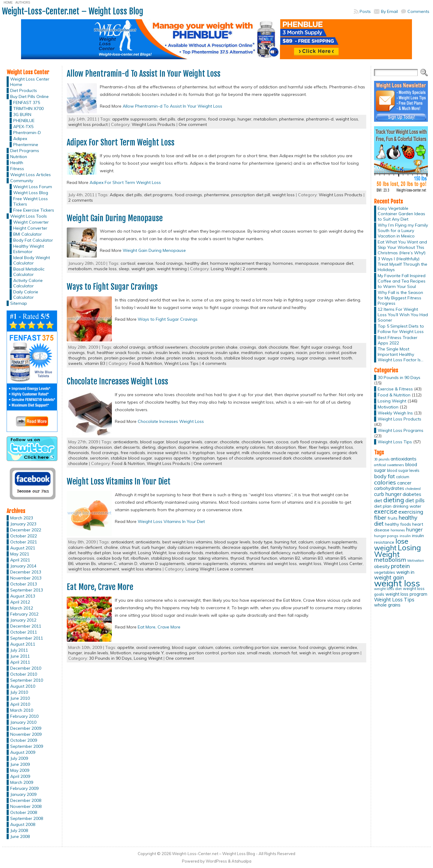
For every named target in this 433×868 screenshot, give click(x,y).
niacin (302, 353)
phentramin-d (320, 119)
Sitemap (19, 303)
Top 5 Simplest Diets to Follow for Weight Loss (401, 329)
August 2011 (23, 644)
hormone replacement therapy (240, 263)
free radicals (133, 453)
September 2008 (27, 818)
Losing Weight (225, 269)
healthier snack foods (118, 353)
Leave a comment (235, 569)
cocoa (282, 442)
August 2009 (23, 752)
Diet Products (24, 90)
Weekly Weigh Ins (395, 413)
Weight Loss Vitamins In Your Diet (119, 481)
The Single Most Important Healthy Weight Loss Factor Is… (401, 354)
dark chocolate (273, 347)
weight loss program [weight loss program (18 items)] (406, 594)
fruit (91, 353)
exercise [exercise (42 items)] (386, 511)
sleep (124, 269)
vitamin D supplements (162, 564)
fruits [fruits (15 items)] (393, 518)
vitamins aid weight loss (273, 564)
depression (101, 447)
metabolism (265, 119)
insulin (148, 353)
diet (264, 547)
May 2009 (20, 770)
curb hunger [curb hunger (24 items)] (388, 494)
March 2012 (22, 608)
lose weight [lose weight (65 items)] (391, 544)
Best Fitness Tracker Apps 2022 (398, 340)
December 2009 (26, 728)
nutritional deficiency (270, 553)
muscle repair (286, 453)
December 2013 (26, 572)
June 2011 (20, 656)
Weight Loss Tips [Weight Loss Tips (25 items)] (394, 599)
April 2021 (20, 560)
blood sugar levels (184, 442)
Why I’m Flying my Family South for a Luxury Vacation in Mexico (403, 231)
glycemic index (342, 647)
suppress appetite (172, 458)
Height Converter (30, 228)
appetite (126, 647)
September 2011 (27, 638)
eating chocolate (217, 447)
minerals (239, 553)
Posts (365, 11)
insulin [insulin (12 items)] (405, 536)
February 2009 (24, 788)
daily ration (341, 442)
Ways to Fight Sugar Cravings (112, 287)
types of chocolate (235, 458)
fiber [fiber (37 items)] (380, 518)
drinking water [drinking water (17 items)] (407, 506)
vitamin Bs (86, 564)
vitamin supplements (208, 564)
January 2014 (23, 566)
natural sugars (279, 353)
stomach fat (285, 653)
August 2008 (23, 824)
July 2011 (19, 650)
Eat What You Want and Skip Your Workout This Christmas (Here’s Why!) (402, 247)
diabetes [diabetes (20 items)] (412, 494)
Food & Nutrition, (147, 363)
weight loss (347, 119)
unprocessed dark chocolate (284, 458)
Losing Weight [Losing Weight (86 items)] (398, 551)
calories (223, 647)
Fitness (17, 169)
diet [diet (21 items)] (378, 500)
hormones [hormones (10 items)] (398, 530)
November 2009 (26, 734)
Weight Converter (31, 222)
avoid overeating (153, 647)
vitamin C (107, 564)
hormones (283, 263)
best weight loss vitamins (187, 542)
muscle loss (105, 269)
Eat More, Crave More (100, 587)
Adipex (20, 139)
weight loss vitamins (141, 569)
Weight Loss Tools (29, 216)
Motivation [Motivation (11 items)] (416, 561)
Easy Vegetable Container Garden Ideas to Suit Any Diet (401, 214)
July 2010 (19, 692)
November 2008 (26, 806)
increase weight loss (167, 453)
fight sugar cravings (321, 347)
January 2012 (23, 620)
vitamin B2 (290, 558)
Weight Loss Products (154, 124)
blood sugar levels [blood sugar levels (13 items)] (403, 471)
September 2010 (27, 680)
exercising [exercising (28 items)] (411, 512)
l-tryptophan (202, 453)
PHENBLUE (24, 121)
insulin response (198, 353)
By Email (389, 11)
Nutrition (19, 157)
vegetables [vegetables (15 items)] (385, 572)
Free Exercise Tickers (34, 210)
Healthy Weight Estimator (29, 249)
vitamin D (128, 564)
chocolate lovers (258, 442)
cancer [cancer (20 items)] (404, 483)
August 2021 (23, 548)
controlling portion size (256, 647)
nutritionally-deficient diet (317, 553)
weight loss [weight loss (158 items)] (397, 583)
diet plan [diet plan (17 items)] (383, 506)
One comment (193, 124)
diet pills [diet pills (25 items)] (415, 500)
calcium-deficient (85, 547)
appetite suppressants (135, 119)
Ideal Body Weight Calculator (32, 260)
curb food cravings (309, 442)
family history (283, 547)
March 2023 (22, 518)
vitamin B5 (335, 558)
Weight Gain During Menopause (115, 218)
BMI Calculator (28, 234)
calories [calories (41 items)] (385, 482)
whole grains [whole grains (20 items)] (387, 605)
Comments (418, 11)
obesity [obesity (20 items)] (382, 566)
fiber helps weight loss (331, 447)
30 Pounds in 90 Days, (111, 658)
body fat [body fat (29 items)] (384, 476)
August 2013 (23, 596)
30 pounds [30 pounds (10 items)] (382, 459)
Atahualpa (241, 861)
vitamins (239, 564)
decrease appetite (240, 547)
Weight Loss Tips (181, 363)
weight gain (143, 269)
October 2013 (24, 584)
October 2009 (24, 740)
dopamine (188, 447)
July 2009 (19, 758)
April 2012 (20, 602)
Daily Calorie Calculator (26, 295)
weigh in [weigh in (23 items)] (405, 572)
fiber (295, 347)
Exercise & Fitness (395, 389)
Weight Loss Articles (31, 175)
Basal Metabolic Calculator (29, 272)
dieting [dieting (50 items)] (394, 500)
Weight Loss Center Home (30, 82)
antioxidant (122, 542)
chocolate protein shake (214, 347)
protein (95, 358)
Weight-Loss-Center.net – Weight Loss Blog (73, 11)
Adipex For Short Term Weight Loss (121, 142)
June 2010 (20, 698)
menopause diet (337, 263)
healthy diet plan (94, 553)
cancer (211, 442)
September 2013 (27, 590)
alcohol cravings (129, 347)
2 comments (81, 200)
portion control (324, 353)
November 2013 (26, 578)
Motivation (121, 653)
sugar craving (281, 358)
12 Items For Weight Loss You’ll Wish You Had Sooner (403, 315)
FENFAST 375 (27, 102)
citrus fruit (130, 547)
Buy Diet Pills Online (29, 96)
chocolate (230, 442)
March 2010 (22, 710)
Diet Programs (25, 151)
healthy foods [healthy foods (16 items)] (398, 524)
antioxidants (126, 442)
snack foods (210, 358)
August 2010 (23, 686)
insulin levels (168, 353)
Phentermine (26, 145)
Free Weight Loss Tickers (31, 201)
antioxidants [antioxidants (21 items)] (404, 459)
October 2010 (24, 674)
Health (17, 163)
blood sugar (152, 442)
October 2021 (24, 542)
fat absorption (282, 447)
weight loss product (88, 124)
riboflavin (140, 558)
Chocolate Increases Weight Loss (117, 381)
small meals (259, 653)
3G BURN (22, 115)
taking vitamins (213, 558)
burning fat (285, 542)
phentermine (292, 119)
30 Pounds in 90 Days (399, 377)
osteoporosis (81, 558)
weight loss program (339, 653)
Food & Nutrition (394, 395)
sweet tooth (340, 358)
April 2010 (20, 704)
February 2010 (24, 716)
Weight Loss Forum (33, 187)
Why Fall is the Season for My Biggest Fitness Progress (400, 298)
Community (22, 181)
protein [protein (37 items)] (400, 566)
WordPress (216, 861)
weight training (172, 269)
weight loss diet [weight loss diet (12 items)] (388, 589)
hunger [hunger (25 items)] (414, 529)
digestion (167, 447)
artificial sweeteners (168, 347)
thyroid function (262, 558)
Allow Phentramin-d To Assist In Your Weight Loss (144, 74)
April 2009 (20, 776)
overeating (176, 653)
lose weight (228, 453)
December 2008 (26, 800)
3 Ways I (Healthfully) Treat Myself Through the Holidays (402, 264)
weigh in (307, 653)
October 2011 (24, 632)
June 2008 (20, 836)
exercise (145, 263)
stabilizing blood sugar (174, 558)
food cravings (222, 119)
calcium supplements (336, 542)
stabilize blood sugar (245, 358)
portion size (233, 653)
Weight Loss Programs (401, 430)
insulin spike (227, 353)
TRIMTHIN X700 (28, 108)
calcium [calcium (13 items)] (403, 477)
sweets (75, 363)
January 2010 (23, 722)
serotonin (99, 458)
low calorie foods (186, 553)
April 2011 (20, 662)
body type (263, 542)
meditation (252, 353)
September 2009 (27, 746)
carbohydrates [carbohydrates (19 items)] (389, 488)
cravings (248, 347)
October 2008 (24, 812)
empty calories (251, 447)
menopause (307, 263)
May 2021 (20, 554)
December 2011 (26, 626)
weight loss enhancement (94, 569)
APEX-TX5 (23, 127)
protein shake (151, 358)
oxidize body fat (113, 558)
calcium (306, 542)
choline (111, 547)
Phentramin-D (27, 133)
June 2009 (20, 764)
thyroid (237, 558)
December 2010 (26, 668)
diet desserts (127, 447)
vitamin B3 (95, 363)
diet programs (192, 119)
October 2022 (24, 536)
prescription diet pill (251, 195)
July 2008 (19, 830)
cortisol (128, 263)
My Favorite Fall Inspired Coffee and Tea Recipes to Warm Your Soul (402, 281)
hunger (244, 119)
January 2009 (23, 794)
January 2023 (23, 524)
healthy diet (197, 263)
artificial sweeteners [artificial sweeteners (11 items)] (389, 465)
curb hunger (153, 547)
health (334, 547)
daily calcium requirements (194, 547)
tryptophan (204, 458)
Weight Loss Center (343, 564)
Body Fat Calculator (33, 240)
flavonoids (79, 453)
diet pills (167, 119)
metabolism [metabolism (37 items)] (390, 560)
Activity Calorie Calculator (28, 283)
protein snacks (181, 358)
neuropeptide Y (148, 653)
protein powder (120, 358)
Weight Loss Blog (31, 193)
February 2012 (24, 614)
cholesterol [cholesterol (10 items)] (413, 489)
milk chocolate (256, 453)
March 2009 (22, 782)
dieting (149, 447)
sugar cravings (311, 358)
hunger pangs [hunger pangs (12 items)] (386, 536)
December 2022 (26, 530)
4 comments (214, 363)
